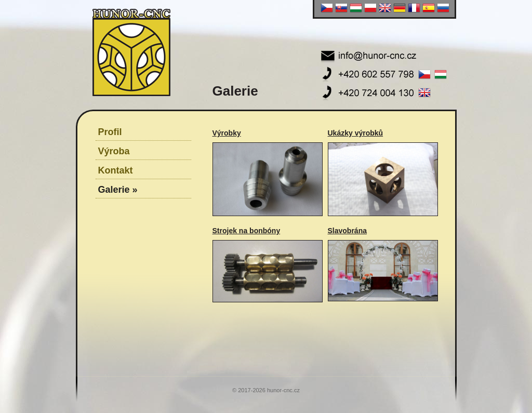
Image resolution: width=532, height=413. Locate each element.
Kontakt (116, 170)
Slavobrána (347, 231)
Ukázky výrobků (356, 133)
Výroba (114, 151)
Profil (110, 132)
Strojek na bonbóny (247, 231)
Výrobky (227, 133)
